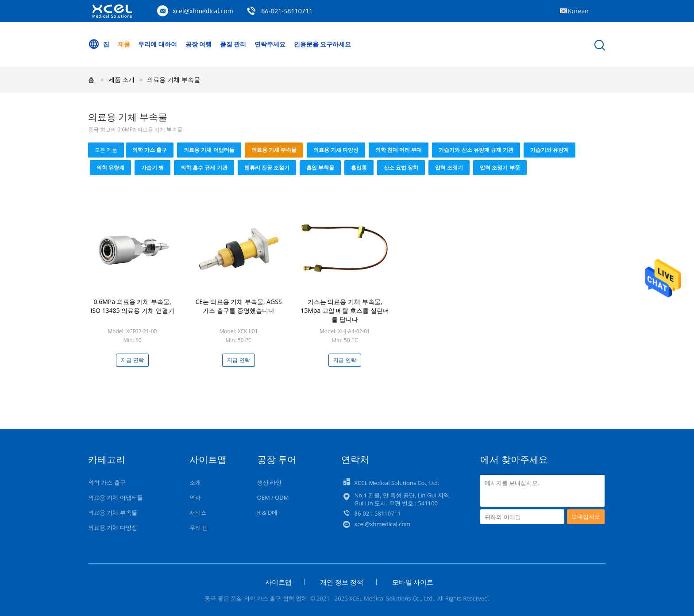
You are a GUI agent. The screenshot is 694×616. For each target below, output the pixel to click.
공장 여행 (199, 44)
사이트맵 (278, 582)
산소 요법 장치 (401, 167)
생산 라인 (269, 482)
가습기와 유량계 (549, 150)
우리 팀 (199, 527)
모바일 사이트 (413, 582)
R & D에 (268, 512)
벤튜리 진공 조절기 (267, 167)
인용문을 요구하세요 (323, 44)
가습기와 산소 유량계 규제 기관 (476, 150)
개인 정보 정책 (342, 582)
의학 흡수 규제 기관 (204, 167)
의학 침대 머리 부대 (399, 150)
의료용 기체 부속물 (173, 79)
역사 (195, 497)
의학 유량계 (110, 167)
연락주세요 (270, 44)
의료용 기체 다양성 (336, 150)
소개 (195, 482)
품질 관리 (233, 44)
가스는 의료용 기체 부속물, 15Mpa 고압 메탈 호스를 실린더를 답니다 (345, 310)
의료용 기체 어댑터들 (209, 150)
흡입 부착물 (320, 167)
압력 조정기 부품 (500, 167)
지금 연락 (132, 360)
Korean (578, 11)
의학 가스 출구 (150, 150)
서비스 (198, 512)
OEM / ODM (273, 497)
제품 (124, 44)
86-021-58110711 (287, 11)
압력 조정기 (449, 167)
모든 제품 (106, 150)
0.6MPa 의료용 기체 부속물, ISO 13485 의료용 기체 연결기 (132, 306)
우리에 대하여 (158, 44)
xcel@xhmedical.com (203, 11)
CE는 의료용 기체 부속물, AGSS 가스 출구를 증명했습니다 (238, 306)
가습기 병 (152, 167)
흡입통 (359, 167)
